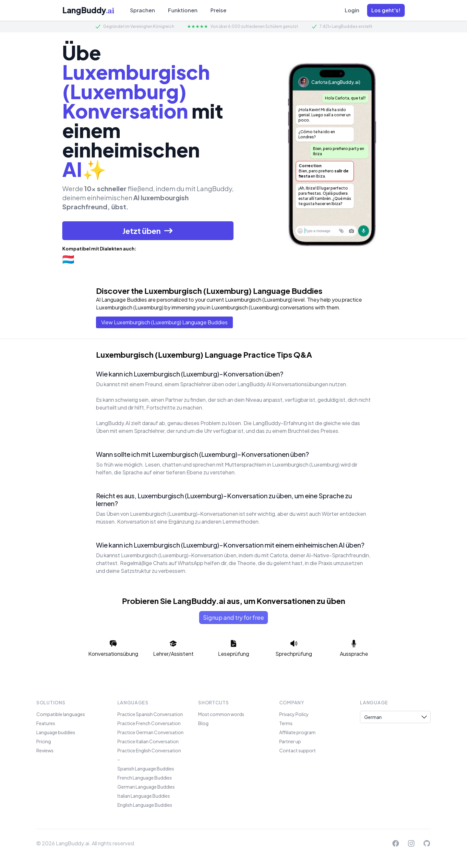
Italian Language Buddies (144, 796)
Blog (203, 723)
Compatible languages (61, 714)
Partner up (290, 741)
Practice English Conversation (149, 750)
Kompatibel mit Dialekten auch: (99, 249)
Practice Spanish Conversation (150, 714)
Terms (286, 723)
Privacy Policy (294, 714)
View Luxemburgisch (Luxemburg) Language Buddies (164, 322)
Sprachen (143, 10)
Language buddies (56, 732)
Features (46, 723)
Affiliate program (297, 732)
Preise (218, 10)
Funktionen (183, 10)
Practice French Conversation (149, 723)
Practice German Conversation (150, 732)
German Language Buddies (146, 787)
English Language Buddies (145, 805)
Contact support (298, 750)
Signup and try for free (233, 617)
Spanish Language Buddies (146, 769)
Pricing (44, 741)
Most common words (221, 714)
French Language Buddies (145, 778)
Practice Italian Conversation (148, 741)
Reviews (45, 750)
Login (352, 10)
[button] (386, 10)
